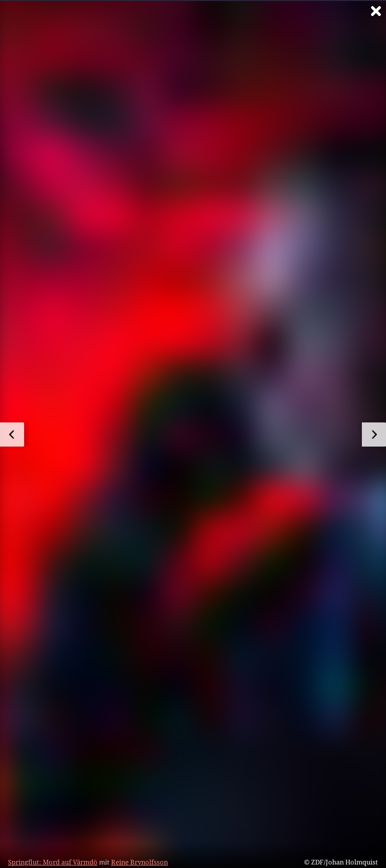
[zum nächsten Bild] (374, 435)
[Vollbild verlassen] (376, 11)
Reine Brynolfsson (139, 862)
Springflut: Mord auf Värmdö (53, 862)
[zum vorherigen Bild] (12, 435)
